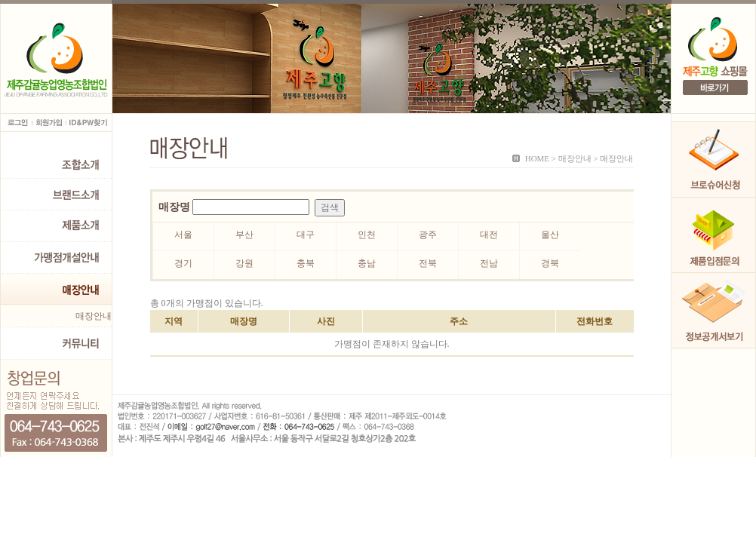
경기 (183, 263)
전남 (489, 263)
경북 (550, 263)
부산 (244, 235)
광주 (428, 235)
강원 (244, 263)
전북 (428, 263)
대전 (489, 235)
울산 (550, 235)
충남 (367, 263)
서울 (183, 235)
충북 (306, 263)
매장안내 (94, 316)
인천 (367, 235)
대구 (306, 235)
